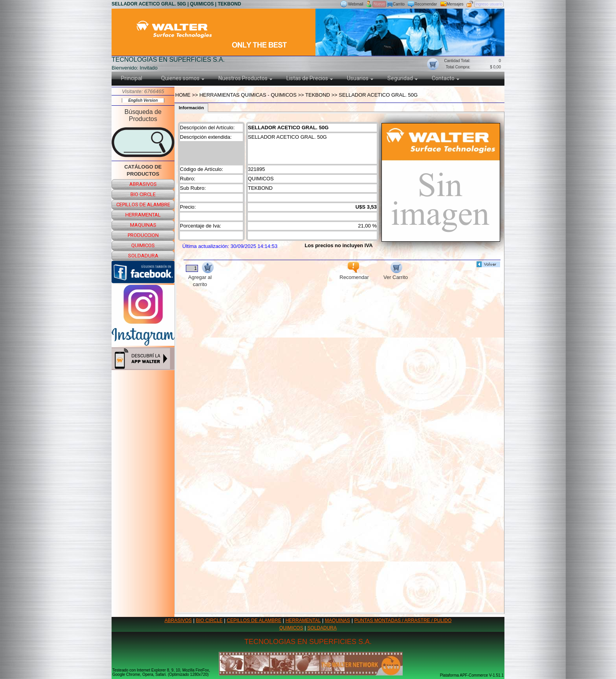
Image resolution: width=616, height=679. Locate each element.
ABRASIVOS (178, 620)
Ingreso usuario (489, 4)
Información (191, 108)
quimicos (143, 245)
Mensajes (455, 4)
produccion (143, 235)
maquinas (143, 225)
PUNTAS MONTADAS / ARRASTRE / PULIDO (403, 620)
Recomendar (426, 4)
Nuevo (379, 4)
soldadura (143, 256)
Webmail (356, 4)
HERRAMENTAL (303, 620)
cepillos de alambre (143, 205)
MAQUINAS (337, 620)
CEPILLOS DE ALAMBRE (254, 620)
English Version (143, 100)
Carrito (399, 4)
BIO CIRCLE (209, 620)
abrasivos (143, 184)
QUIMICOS (291, 628)
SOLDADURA (322, 628)
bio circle (143, 194)
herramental (143, 215)
